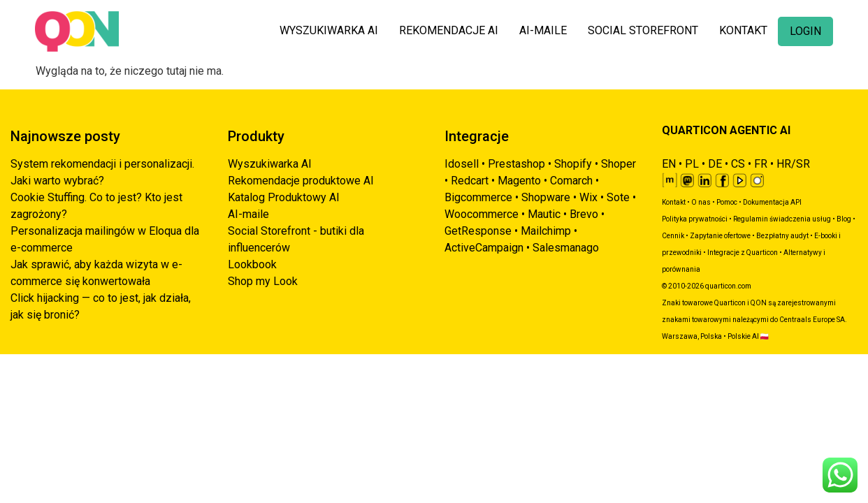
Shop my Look (263, 281)
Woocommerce (482, 214)
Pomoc (727, 202)
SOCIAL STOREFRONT (643, 30)
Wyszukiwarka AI (270, 164)
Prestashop (516, 164)
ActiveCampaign (484, 248)
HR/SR (793, 164)
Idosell (462, 164)
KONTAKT (743, 30)
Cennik (673, 236)
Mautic (544, 214)
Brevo (584, 214)
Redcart (470, 181)
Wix (588, 197)
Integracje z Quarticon (743, 253)
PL (692, 164)
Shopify (573, 164)
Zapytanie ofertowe (720, 236)
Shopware (546, 197)
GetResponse (478, 231)
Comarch (571, 181)
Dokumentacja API (772, 202)
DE (715, 164)
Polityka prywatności (695, 219)
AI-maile (248, 214)
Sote (618, 197)
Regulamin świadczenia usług (782, 219)
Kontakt (674, 202)
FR (761, 164)
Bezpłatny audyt (782, 236)
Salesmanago (566, 248)
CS (738, 164)
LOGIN (805, 31)
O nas (701, 202)
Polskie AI (743, 336)
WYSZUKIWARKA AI (329, 30)
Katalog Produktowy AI (284, 197)
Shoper (619, 164)
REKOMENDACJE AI (449, 30)
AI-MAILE (543, 30)
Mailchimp (546, 231)
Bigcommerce (478, 197)
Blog (844, 219)
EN (669, 164)
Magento (519, 181)
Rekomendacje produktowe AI (301, 181)
